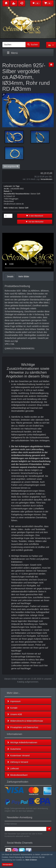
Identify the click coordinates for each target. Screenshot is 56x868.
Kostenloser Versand (18, 756)
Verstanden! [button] (7, 865)
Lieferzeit (13, 769)
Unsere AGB (14, 714)
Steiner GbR (24, 208)
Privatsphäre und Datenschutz (23, 727)
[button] (51, 45)
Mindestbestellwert (17, 775)
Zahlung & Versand (18, 762)
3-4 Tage (16, 186)
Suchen (33, 45)
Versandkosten (46, 179)
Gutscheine (14, 749)
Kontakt (12, 708)
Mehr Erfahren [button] (31, 860)
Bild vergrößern (11, 167)
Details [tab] (10, 277)
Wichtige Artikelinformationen (22, 742)
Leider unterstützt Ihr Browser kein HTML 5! (28, 252)
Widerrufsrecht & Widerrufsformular (25, 721)
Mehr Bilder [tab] (24, 277)
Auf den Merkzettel (35, 222)
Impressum (14, 701)
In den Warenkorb (35, 216)
